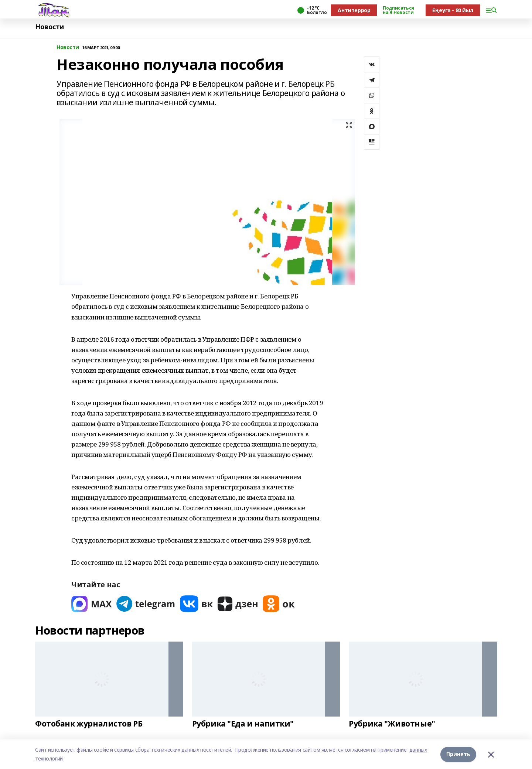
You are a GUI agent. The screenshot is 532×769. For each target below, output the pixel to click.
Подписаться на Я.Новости (398, 10)
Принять (458, 754)
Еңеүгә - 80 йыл (453, 10)
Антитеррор (354, 10)
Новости (50, 27)
